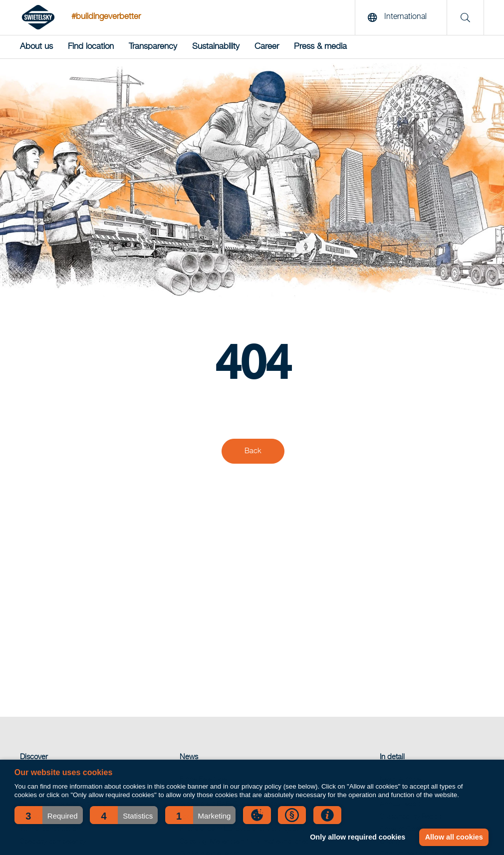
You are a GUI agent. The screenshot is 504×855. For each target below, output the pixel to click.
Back (253, 451)
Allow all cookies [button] (454, 837)
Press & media (320, 47)
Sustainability (216, 47)
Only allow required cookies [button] (358, 837)
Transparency (153, 47)
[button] (49, 815)
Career (267, 47)
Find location (91, 47)
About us (36, 47)
